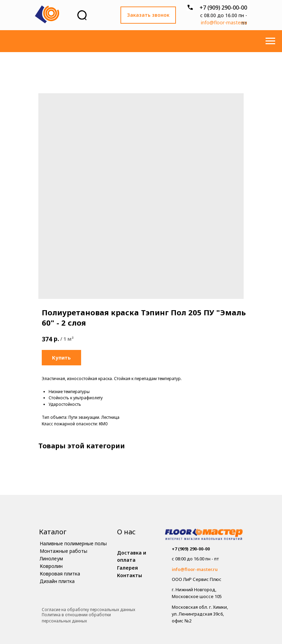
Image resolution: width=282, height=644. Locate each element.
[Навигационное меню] (270, 41)
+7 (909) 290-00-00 (223, 8)
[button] (148, 15)
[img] (204, 535)
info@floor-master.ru (224, 22)
